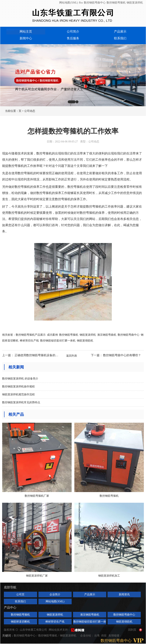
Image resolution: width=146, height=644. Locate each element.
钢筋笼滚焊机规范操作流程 (18, 394)
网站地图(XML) (69, 3)
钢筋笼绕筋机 (85, 341)
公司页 (20, 594)
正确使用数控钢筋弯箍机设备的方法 (38, 355)
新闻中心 (26, 38)
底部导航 (10, 587)
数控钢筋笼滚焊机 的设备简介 (20, 379)
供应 (104, 636)
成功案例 (52, 335)
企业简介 (55, 594)
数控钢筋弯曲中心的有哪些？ (122, 355)
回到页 (132, 630)
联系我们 (120, 38)
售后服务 (73, 38)
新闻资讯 (124, 594)
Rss (81, 3)
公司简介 (73, 31)
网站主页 (26, 31)
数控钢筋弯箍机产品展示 (31, 335)
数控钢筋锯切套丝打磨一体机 (58, 341)
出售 (97, 636)
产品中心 (10, 607)
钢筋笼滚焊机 (135, 3)
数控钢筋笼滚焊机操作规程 (18, 387)
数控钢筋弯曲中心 (95, 3)
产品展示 (120, 31)
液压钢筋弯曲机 (107, 335)
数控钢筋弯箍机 (116, 3)
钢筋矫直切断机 (20, 622)
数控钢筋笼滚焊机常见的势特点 (21, 402)
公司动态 (30, 111)
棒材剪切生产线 (29, 341)
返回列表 (72, 356)
